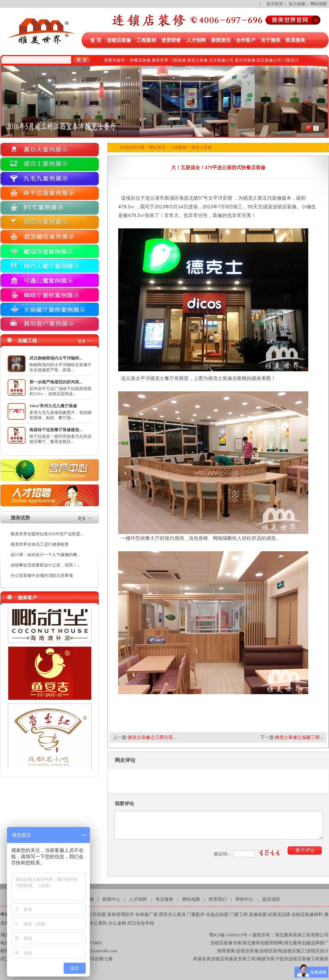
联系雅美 (295, 40)
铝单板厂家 (147, 914)
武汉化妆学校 (141, 923)
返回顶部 (271, 899)
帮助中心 (244, 899)
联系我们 (218, 899)
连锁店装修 (119, 40)
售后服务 (164, 899)
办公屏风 (98, 923)
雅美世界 (160, 60)
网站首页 (157, 147)
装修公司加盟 (93, 914)
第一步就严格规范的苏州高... (56, 382)
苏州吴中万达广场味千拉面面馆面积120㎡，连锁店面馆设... (60, 391)
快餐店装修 (140, 60)
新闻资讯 (221, 40)
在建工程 (27, 341)
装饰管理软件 (121, 914)
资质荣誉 (171, 40)
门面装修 (178, 60)
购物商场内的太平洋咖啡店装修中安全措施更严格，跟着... (60, 367)
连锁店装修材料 (307, 914)
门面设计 (291, 60)
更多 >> (85, 341)
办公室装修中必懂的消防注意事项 (42, 575)
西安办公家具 (172, 914)
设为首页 (275, 4)
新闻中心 (111, 899)
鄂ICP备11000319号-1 (230, 935)
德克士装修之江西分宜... (152, 737)
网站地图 (319, 4)
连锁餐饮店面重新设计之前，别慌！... (45, 565)
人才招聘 (196, 40)
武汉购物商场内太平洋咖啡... (56, 358)
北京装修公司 (221, 60)
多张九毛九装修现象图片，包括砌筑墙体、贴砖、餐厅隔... (60, 415)
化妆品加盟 (217, 914)
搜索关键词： (116, 60)
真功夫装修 (245, 60)
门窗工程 (239, 914)
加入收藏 (297, 4)
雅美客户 (27, 598)
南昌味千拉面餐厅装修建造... (56, 430)
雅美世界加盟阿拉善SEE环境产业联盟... (47, 534)
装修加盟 (258, 914)
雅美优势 (20, 518)
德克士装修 (197, 60)
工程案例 (146, 40)
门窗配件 (196, 914)
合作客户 (246, 40)
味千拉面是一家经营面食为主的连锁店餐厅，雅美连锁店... (60, 439)
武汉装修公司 (269, 60)
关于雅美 (271, 40)
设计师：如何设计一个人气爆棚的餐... (45, 555)
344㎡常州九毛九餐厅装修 (53, 406)
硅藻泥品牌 (279, 914)
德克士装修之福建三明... (299, 737)
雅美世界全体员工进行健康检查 (40, 544)
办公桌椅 (117, 923)
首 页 (96, 40)
